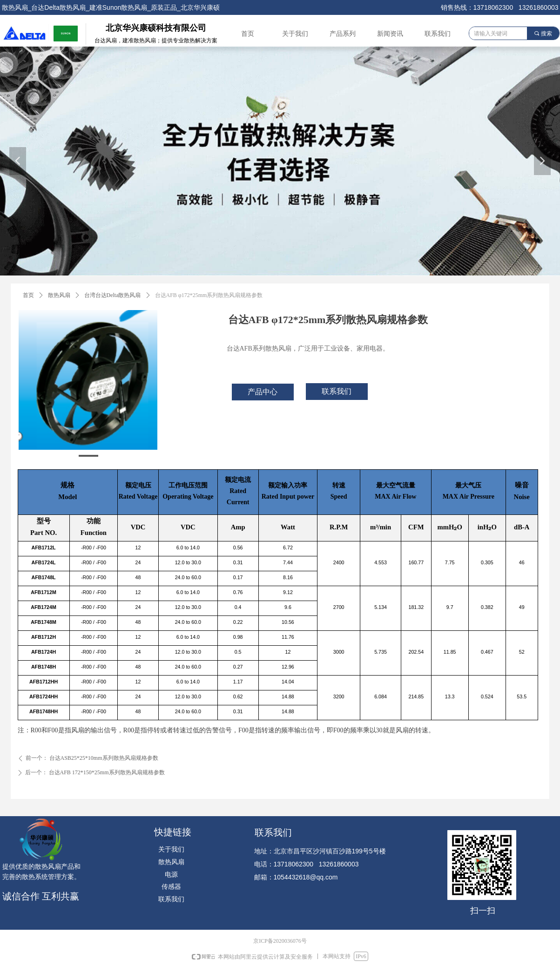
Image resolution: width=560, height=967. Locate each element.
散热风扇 (59, 295)
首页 (28, 295)
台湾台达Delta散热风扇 (113, 295)
